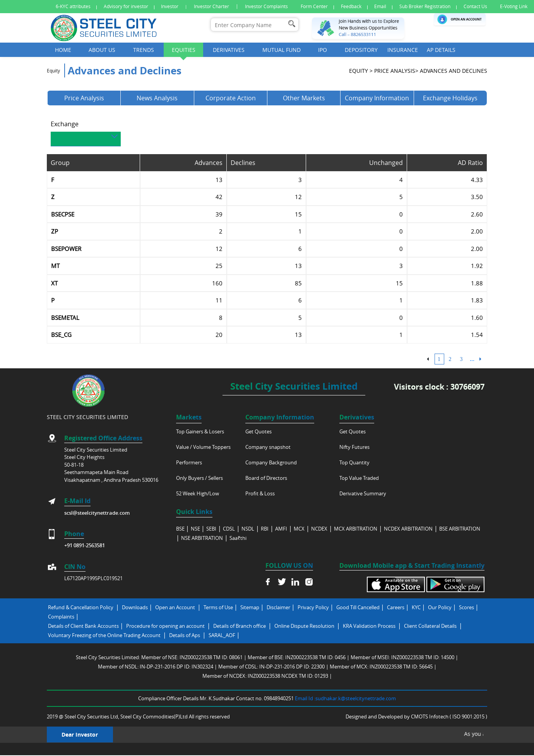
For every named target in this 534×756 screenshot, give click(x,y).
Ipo (323, 50)
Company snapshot (268, 447)
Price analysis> (396, 73)
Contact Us (475, 6)
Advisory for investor (126, 6)
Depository (361, 50)
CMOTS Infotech (430, 716)
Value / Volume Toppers (203, 447)
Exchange (65, 127)
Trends (144, 50)
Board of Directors (266, 478)
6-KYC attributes (73, 6)
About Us (102, 50)
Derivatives (229, 50)
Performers (189, 462)
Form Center (314, 6)
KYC (416, 607)
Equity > (361, 73)
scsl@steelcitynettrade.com (97, 513)
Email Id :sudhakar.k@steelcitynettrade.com (345, 698)
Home (63, 50)
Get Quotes (258, 431)
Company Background (271, 462)
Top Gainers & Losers (200, 431)
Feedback (351, 6)
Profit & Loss (260, 493)
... (472, 361)
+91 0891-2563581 (85, 545)
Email (380, 6)
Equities (184, 50)
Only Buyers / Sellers (199, 478)
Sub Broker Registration (425, 6)
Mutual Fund (282, 50)
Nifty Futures (354, 447)
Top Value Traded (359, 478)
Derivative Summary (363, 493)
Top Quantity (354, 462)
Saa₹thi (238, 538)
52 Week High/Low (198, 493)
